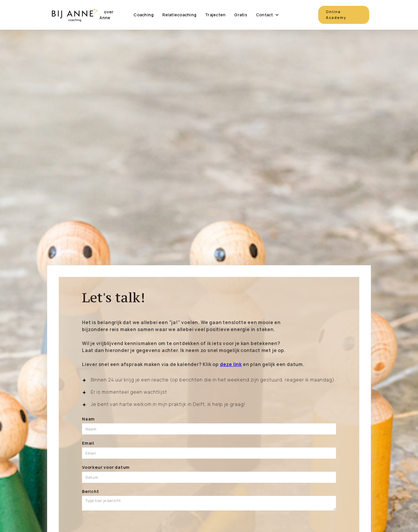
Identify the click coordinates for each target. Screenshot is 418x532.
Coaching (144, 15)
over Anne (106, 15)
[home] (74, 15)
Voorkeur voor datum (106, 467)
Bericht (91, 491)
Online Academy (336, 15)
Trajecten (215, 15)
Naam (88, 419)
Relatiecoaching (179, 15)
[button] (267, 15)
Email (88, 443)
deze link (231, 364)
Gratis (241, 15)
